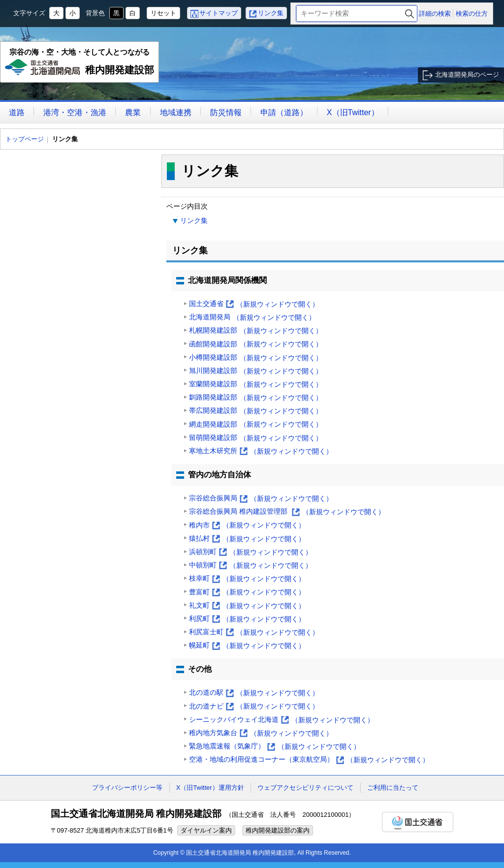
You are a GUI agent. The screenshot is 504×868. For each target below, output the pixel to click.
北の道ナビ (254, 706)
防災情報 (226, 112)
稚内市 (247, 525)
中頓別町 (251, 566)
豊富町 (247, 592)
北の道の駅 (254, 693)
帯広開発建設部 (256, 411)
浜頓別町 (251, 552)
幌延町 (247, 646)
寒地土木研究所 (261, 451)
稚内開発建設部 (80, 65)
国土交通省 (254, 304)
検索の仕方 (472, 14)
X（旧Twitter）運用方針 (210, 788)
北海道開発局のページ (467, 75)
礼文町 (247, 606)
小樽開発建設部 (256, 358)
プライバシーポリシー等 (127, 788)
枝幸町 (247, 579)
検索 (409, 14)
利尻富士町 (254, 633)
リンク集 (271, 13)
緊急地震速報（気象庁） (275, 747)
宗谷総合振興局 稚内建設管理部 (287, 512)
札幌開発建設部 (256, 331)
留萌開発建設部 (256, 438)
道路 (17, 112)
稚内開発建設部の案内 (278, 830)
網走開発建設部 (256, 424)
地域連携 (176, 112)
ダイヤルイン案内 (206, 830)
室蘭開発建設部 (256, 385)
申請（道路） (284, 112)
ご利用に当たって (393, 788)
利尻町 (247, 619)
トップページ (25, 139)
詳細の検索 (435, 14)
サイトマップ (219, 13)
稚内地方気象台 (261, 733)
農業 (133, 112)
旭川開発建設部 (256, 371)
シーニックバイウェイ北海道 (282, 720)
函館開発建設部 (256, 344)
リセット (163, 13)
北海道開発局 (252, 318)
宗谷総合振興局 (261, 499)
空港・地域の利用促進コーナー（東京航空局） (309, 760)
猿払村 (247, 539)
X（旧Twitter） (353, 112)
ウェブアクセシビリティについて (305, 788)
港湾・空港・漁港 (75, 112)
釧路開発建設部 (256, 398)
